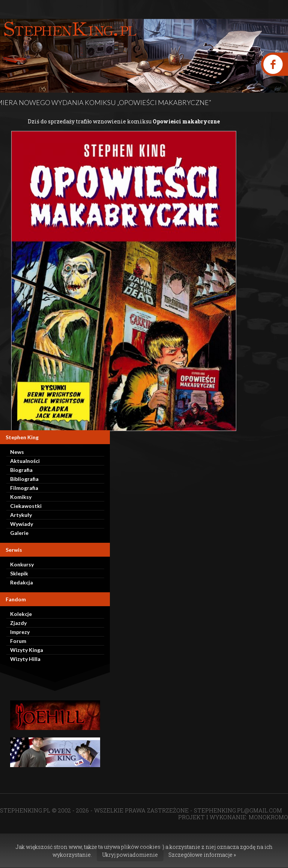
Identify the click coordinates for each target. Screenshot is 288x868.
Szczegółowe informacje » (202, 855)
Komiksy (21, 497)
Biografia (21, 470)
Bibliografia (24, 479)
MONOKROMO (268, 817)
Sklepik (19, 573)
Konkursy (22, 564)
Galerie (19, 533)
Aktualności (25, 461)
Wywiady (22, 524)
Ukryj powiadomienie (130, 855)
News (17, 452)
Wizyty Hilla (25, 659)
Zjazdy (18, 623)
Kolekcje (21, 614)
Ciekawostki (26, 506)
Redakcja (22, 582)
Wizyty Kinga (27, 650)
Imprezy (20, 632)
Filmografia (24, 488)
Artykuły (21, 515)
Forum (18, 641)
